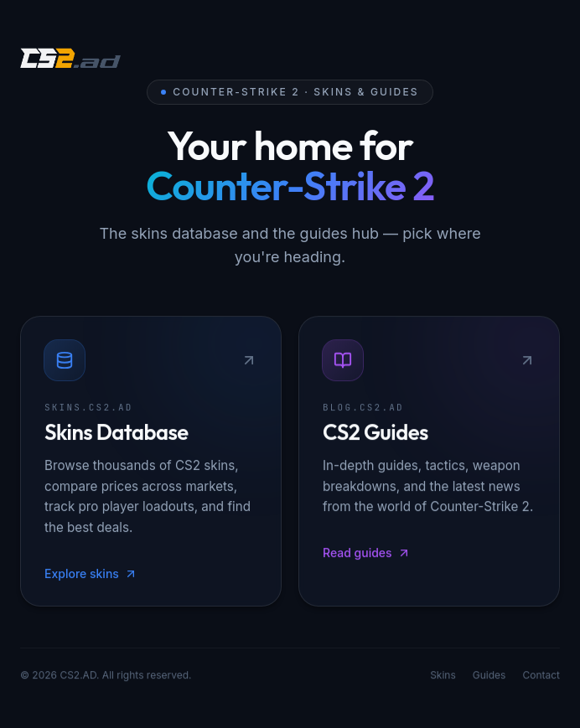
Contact (541, 676)
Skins (443, 676)
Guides (489, 676)
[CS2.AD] (70, 60)
